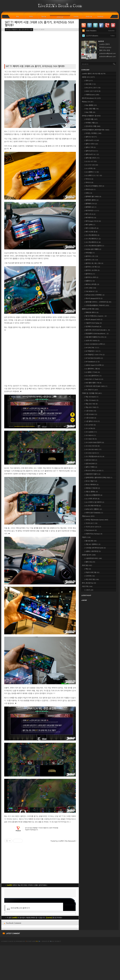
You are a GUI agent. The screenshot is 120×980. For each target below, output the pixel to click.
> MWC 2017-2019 (92, 91)
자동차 (86, 537)
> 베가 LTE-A (90, 214)
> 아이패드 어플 (91, 123)
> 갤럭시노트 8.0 (91, 151)
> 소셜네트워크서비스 (93, 558)
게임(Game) (88, 516)
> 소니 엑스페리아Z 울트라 (94, 246)
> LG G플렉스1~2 (92, 172)
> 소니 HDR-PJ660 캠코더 (94, 442)
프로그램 (87, 565)
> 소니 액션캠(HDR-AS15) (94, 457)
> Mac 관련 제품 (91, 109)
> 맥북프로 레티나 (91, 312)
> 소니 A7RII (90, 428)
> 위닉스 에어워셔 (91, 485)
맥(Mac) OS (88, 102)
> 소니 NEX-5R (91, 439)
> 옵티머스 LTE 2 (91, 256)
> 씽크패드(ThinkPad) (93, 327)
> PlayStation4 (91, 530)
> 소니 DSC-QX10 (92, 453)
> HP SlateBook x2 (92, 362)
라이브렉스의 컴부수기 (20, 942)
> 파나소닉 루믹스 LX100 (94, 471)
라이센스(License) (105, 47)
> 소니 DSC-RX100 (92, 446)
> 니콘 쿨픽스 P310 (92, 421)
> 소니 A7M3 (90, 425)
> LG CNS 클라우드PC (93, 376)
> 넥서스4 (89, 179)
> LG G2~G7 (90, 161)
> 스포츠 (89, 590)
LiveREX (4, 976)
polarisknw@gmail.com (107, 53)
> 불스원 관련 (90, 541)
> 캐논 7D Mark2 (91, 400)
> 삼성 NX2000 (91, 464)
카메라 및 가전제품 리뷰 (92, 393)
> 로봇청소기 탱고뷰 (92, 488)
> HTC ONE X (90, 288)
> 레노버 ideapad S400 (93, 320)
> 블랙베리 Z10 (91, 204)
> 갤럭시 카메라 (91, 467)
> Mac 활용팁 (91, 105)
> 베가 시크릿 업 (91, 232)
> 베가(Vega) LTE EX (93, 221)
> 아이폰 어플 (91, 119)
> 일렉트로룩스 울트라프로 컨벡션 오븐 (98, 478)
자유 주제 (87, 586)
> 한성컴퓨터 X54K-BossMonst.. (96, 334)
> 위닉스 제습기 (91, 481)
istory (29, 976)
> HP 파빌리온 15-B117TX (94, 355)
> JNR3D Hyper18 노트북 (94, 365)
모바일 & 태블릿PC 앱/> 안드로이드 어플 (19, 30)
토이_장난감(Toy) (89, 583)
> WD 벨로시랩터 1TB (93, 383)
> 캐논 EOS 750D (91, 407)
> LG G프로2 (90, 168)
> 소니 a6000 (91, 432)
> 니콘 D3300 (90, 418)
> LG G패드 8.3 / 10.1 (93, 175)
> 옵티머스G (90, 274)
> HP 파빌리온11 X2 (92, 351)
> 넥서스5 (89, 182)
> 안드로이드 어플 (92, 126)
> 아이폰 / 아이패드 (93, 133)
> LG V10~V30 (91, 165)
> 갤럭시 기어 (90, 147)
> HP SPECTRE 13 (92, 348)
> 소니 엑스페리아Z (92, 235)
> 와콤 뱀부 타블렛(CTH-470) (95, 337)
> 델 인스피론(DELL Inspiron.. (95, 316)
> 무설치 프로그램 (92, 572)
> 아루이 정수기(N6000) (94, 513)
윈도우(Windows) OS (91, 98)
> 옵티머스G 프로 (91, 277)
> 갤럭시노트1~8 (92, 140)
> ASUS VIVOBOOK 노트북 (95, 344)
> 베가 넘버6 (90, 225)
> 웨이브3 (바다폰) (92, 284)
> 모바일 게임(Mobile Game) (96, 520)
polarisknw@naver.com (107, 57)
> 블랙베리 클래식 (91, 200)
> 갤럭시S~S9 (91, 137)
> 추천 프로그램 (92, 579)
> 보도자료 (90, 84)
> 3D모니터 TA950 (92, 341)
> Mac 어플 (90, 112)
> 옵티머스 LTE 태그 (92, 267)
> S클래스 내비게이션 (93, 551)
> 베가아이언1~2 (92, 211)
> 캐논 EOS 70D (91, 404)
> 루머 (89, 81)
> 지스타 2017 (91, 523)
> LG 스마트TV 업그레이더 (94, 502)
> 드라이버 (89, 576)
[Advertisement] (40, 905)
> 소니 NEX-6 (90, 435)
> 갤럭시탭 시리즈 (92, 158)
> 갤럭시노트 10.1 (92, 154)
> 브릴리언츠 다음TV (92, 474)
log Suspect (56, 976)
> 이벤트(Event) (92, 95)
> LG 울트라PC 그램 (92, 369)
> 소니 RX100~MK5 (93, 449)
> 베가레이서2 (90, 218)
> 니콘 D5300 (91, 414)
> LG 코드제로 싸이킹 (93, 506)
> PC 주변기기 (91, 390)
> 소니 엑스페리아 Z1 (93, 239)
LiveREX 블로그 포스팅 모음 (94, 74)
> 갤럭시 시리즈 (91, 144)
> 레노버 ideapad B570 (93, 298)
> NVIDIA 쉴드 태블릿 (93, 249)
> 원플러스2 (89, 281)
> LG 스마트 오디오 (92, 499)
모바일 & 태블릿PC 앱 (91, 116)
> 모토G (88, 193)
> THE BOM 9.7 (91, 291)
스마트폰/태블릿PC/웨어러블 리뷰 (96, 130)
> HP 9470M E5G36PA (94, 358)
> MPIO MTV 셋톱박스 (93, 509)
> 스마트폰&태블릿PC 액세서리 (97, 305)
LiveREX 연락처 (104, 44)
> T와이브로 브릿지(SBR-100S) (96, 386)
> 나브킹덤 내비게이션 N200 (95, 548)
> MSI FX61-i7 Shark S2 (94, 379)
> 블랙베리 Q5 (90, 207)
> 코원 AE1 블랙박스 (92, 544)
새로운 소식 (88, 77)
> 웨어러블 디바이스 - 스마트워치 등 (98, 302)
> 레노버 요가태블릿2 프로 (94, 186)
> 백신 (88, 569)
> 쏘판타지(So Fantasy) (93, 534)
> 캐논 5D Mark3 (91, 397)
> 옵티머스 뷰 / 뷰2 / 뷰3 (94, 263)
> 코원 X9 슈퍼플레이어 (93, 495)
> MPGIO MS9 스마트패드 (94, 295)
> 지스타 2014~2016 (93, 527)
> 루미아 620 (90, 190)
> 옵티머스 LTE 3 (91, 260)
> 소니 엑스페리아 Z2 (93, 242)
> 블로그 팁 (90, 562)
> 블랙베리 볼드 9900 (93, 197)
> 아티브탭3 (89, 253)
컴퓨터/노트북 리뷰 (90, 309)
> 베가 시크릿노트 (91, 228)
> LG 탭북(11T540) (92, 372)
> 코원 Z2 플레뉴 (91, 492)
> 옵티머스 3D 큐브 (92, 270)
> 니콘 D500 (90, 411)
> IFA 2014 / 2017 (92, 88)
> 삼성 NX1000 (91, 460)
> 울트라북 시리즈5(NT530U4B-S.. (97, 330)
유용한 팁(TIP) (89, 555)
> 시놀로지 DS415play (93, 323)
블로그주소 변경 (105, 50)
